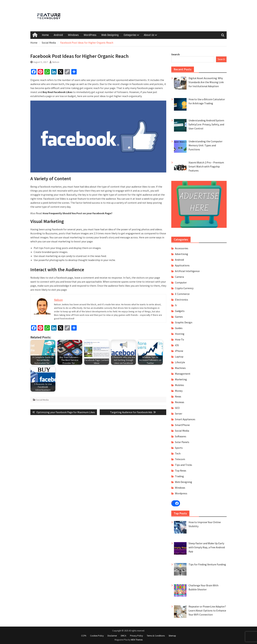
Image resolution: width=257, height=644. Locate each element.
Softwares (181, 436)
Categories (130, 35)
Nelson (56, 62)
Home (45, 35)
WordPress (90, 35)
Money (179, 391)
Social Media (42, 400)
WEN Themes (137, 640)
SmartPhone (182, 425)
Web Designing (110, 35)
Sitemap (172, 636)
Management (183, 374)
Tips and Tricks (184, 465)
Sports (179, 448)
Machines (180, 368)
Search (175, 54)
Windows (73, 35)
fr (176, 305)
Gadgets (180, 311)
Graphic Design (184, 322)
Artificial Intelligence (187, 271)
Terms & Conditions (156, 636)
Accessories (182, 248)
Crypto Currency (184, 288)
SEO (177, 408)
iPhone (179, 351)
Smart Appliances (185, 419)
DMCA (123, 636)
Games (179, 317)
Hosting (180, 334)
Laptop (179, 357)
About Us (149, 35)
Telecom (180, 459)
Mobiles (179, 385)
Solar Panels (182, 442)
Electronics (182, 300)
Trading (179, 476)
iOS (177, 345)
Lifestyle (180, 362)
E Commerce (182, 294)
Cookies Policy (97, 636)
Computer (181, 282)
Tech (178, 453)
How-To (179, 339)
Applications (182, 265)
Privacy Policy (136, 636)
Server (179, 414)
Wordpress (181, 493)
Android (58, 35)
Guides (179, 328)
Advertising (182, 254)
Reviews (180, 402)
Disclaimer (112, 636)
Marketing (181, 379)
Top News (181, 471)
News (178, 396)
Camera (179, 277)
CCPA (84, 636)
